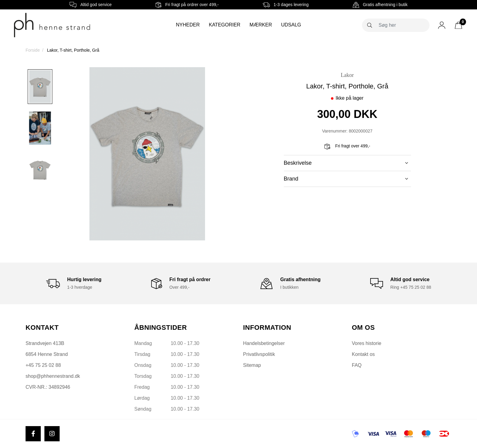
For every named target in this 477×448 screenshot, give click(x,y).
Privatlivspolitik (259, 354)
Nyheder (188, 25)
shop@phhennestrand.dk (53, 376)
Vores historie (367, 343)
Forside (33, 50)
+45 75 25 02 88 (43, 365)
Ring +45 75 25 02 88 (411, 287)
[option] (40, 87)
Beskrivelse (346, 163)
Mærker (261, 25)
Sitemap (252, 365)
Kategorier (225, 25)
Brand (346, 179)
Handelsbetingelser (264, 343)
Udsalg (291, 25)
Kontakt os (364, 354)
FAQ (357, 365)
